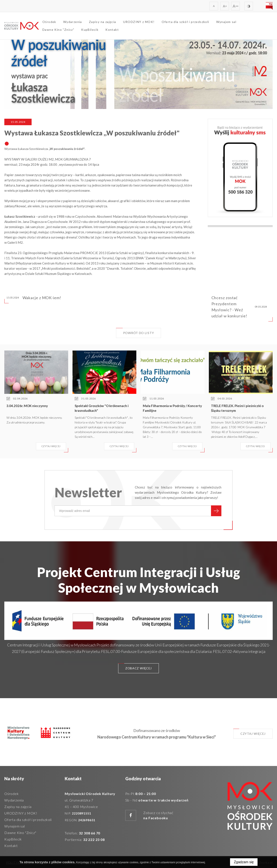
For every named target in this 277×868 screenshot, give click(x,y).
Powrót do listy (135, 331)
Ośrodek (49, 22)
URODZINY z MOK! (139, 22)
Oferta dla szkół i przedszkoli (185, 22)
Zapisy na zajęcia (103, 22)
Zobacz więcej (135, 667)
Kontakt (112, 30)
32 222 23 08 (94, 840)
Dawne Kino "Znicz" (58, 30)
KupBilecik (90, 30)
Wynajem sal (226, 22)
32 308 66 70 (90, 833)
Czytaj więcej (249, 732)
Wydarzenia (73, 22)
